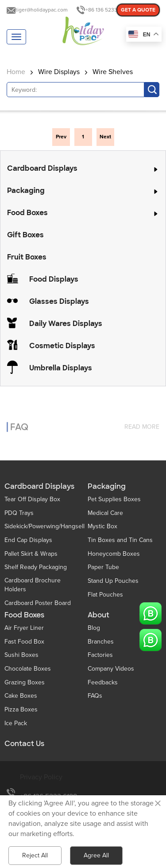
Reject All (35, 855)
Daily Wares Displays (66, 324)
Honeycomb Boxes (114, 554)
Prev (61, 137)
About (98, 615)
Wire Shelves (113, 72)
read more (142, 422)
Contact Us (24, 744)
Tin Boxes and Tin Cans (120, 540)
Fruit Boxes (27, 257)
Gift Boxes (25, 235)
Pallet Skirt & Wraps (31, 554)
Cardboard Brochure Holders (33, 585)
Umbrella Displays (61, 368)
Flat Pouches (105, 595)
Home (16, 72)
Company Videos (111, 669)
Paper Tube (103, 567)
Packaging (26, 190)
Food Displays (54, 279)
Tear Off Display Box (32, 499)
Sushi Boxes (21, 655)
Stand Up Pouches (113, 581)
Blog (94, 628)
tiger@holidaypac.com (42, 10)
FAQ (19, 422)
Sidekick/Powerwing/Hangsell (44, 526)
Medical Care (105, 513)
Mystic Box (102, 526)
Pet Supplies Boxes (114, 499)
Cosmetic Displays (62, 346)
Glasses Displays (59, 301)
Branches (101, 642)
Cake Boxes (21, 696)
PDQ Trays (19, 513)
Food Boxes (27, 213)
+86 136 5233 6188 (108, 10)
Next (105, 137)
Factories (100, 655)
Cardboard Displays (42, 168)
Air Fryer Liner (24, 628)
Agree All (96, 855)
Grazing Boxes (25, 682)
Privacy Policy (41, 777)
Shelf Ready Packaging (36, 567)
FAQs (95, 696)
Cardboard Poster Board (38, 603)
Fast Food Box (24, 642)
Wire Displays (59, 72)
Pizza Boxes (21, 709)
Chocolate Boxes (28, 669)
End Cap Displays (28, 540)
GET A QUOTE (138, 10)
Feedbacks (103, 682)
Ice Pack (16, 723)
